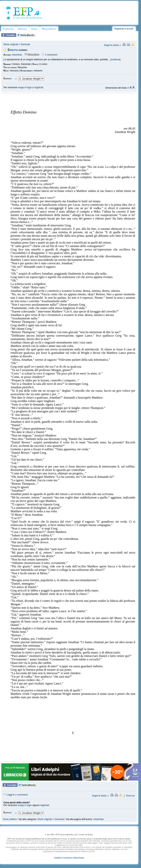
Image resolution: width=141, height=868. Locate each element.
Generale (25, 44)
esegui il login (25, 87)
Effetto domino (18, 50)
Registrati (119, 29)
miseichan (17, 55)
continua (115, 60)
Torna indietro (10, 819)
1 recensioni (50, 55)
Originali (23, 29)
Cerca (35, 29)
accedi (130, 29)
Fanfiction (8, 29)
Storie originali (11, 44)
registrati (39, 87)
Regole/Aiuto (49, 29)
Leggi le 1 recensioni (16, 795)
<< (16, 79)
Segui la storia (111, 45)
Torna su (130, 796)
